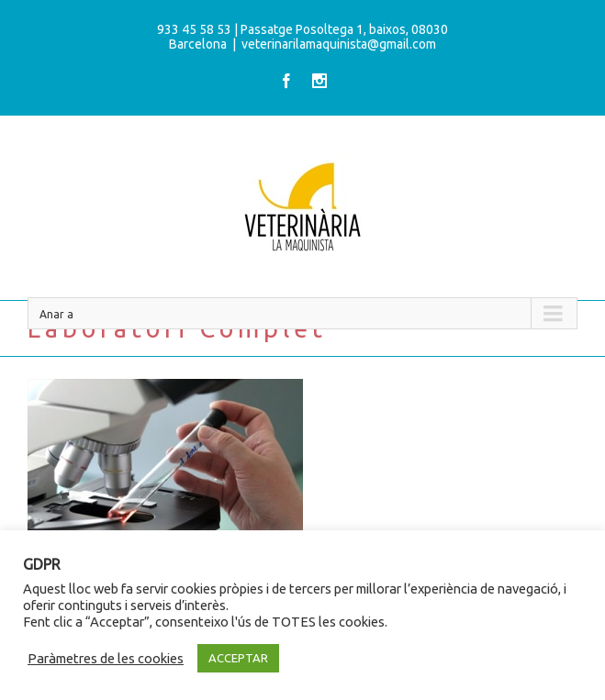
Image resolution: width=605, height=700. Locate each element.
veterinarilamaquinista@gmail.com (339, 44)
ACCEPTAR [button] (238, 658)
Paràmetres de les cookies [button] (106, 658)
